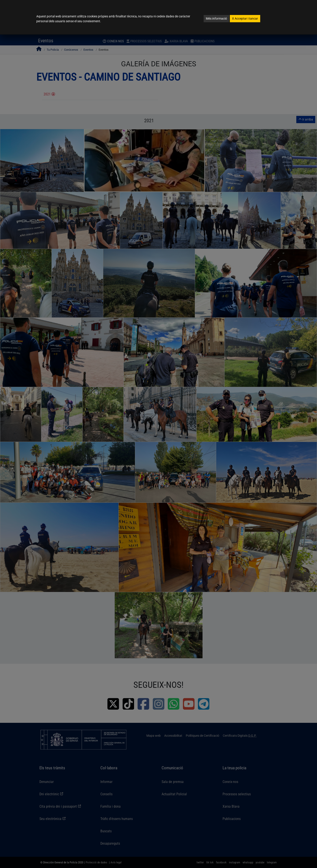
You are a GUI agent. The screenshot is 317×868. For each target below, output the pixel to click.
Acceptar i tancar (245, 19)
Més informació (216, 19)
